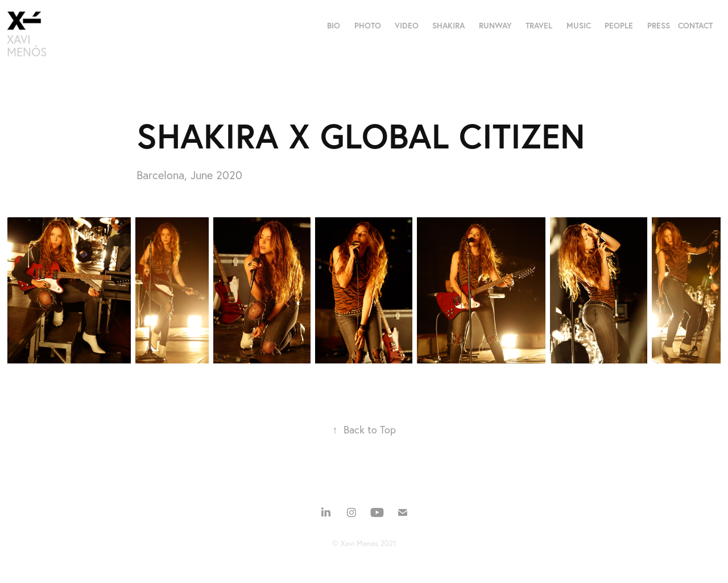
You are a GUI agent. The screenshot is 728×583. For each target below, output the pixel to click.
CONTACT (695, 26)
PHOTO (368, 26)
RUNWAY (495, 26)
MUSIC (579, 26)
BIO (334, 26)
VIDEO (407, 26)
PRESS (659, 26)
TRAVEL (539, 26)
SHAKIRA (448, 26)
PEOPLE (619, 26)
